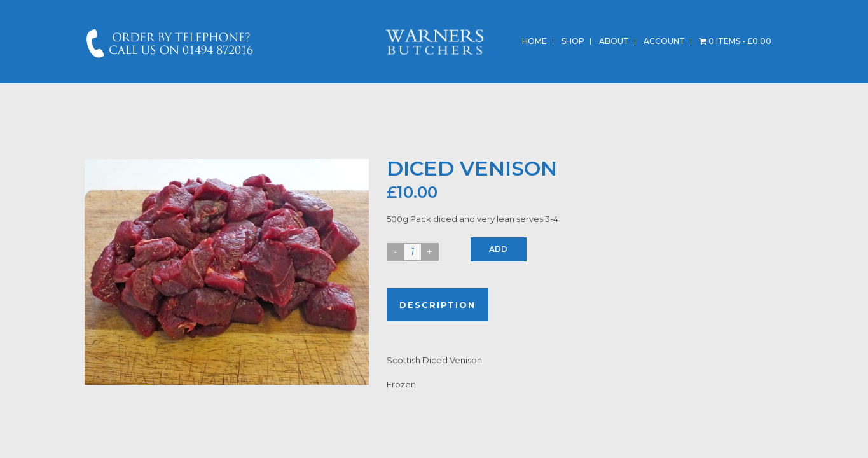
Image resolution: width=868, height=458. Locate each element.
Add (498, 249)
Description (437, 305)
